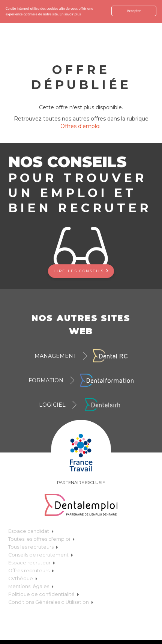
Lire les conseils (81, 271)
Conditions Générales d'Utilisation (51, 602)
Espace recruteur (32, 563)
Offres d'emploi (80, 126)
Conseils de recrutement (41, 555)
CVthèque (23, 578)
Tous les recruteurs (33, 547)
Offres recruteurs (31, 571)
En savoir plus (70, 14)
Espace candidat (31, 531)
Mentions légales (31, 586)
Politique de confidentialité (44, 594)
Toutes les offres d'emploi (41, 539)
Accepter (134, 11)
